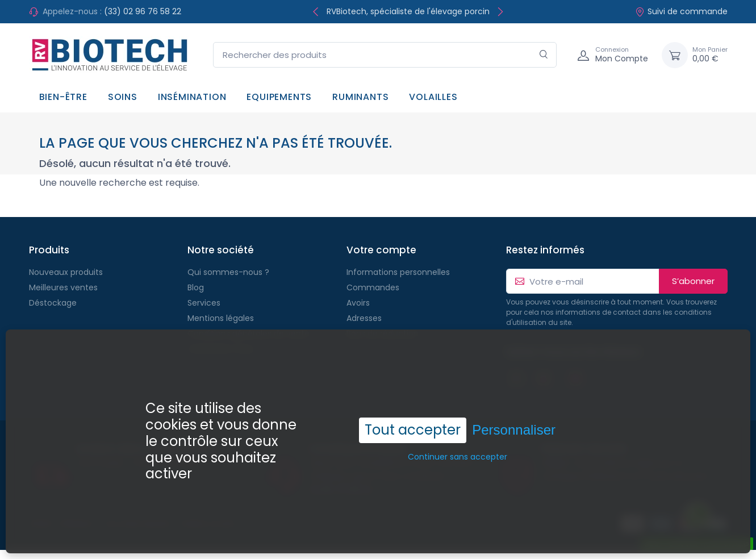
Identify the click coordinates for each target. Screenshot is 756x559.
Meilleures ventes (63, 287)
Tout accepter (413, 408)
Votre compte (381, 250)
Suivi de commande (681, 11)
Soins (123, 97)
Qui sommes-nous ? (228, 272)
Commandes (373, 287)
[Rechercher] (544, 55)
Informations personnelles (398, 272)
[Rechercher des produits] (385, 55)
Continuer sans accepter (458, 435)
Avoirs (358, 303)
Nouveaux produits (66, 272)
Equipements (279, 97)
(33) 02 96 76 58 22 (143, 11)
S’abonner (693, 281)
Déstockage (53, 303)
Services (204, 303)
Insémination (192, 97)
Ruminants (360, 97)
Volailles (433, 97)
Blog (196, 287)
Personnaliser (514, 408)
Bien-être (63, 97)
